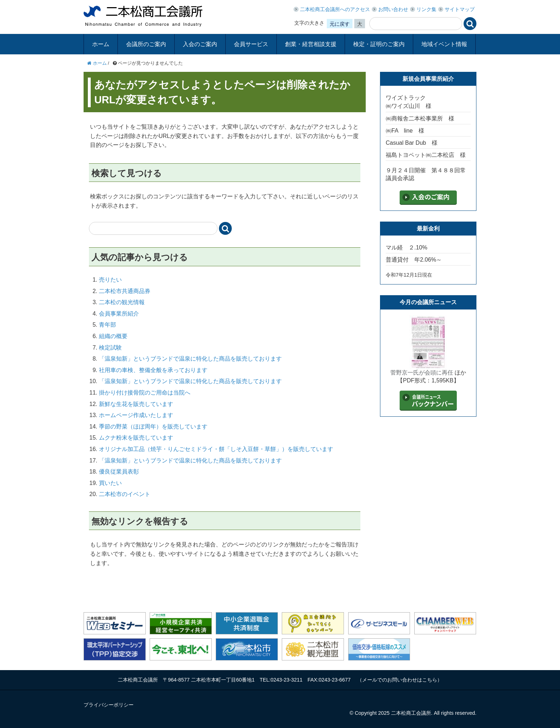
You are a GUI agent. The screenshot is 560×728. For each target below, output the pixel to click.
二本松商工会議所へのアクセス (335, 9)
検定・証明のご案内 (379, 44)
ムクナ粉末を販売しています (136, 438)
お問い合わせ (393, 9)
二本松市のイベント (125, 494)
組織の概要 (113, 336)
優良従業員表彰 (119, 472)
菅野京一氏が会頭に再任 (422, 373)
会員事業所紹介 (119, 314)
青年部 (107, 325)
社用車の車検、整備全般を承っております (153, 370)
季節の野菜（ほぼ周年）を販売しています (153, 427)
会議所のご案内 (146, 44)
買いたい (110, 483)
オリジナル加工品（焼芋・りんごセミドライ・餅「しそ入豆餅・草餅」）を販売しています (216, 449)
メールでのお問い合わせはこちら (400, 680)
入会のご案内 (200, 44)
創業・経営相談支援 (311, 44)
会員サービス (251, 44)
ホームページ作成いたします (136, 415)
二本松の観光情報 (122, 302)
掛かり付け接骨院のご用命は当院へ (145, 393)
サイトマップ (460, 9)
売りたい (110, 280)
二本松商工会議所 (143, 16)
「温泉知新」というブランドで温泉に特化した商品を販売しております (190, 359)
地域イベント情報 (444, 44)
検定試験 (110, 348)
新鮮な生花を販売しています (136, 404)
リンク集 (426, 9)
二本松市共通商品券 (125, 291)
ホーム (101, 44)
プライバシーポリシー (109, 705)
